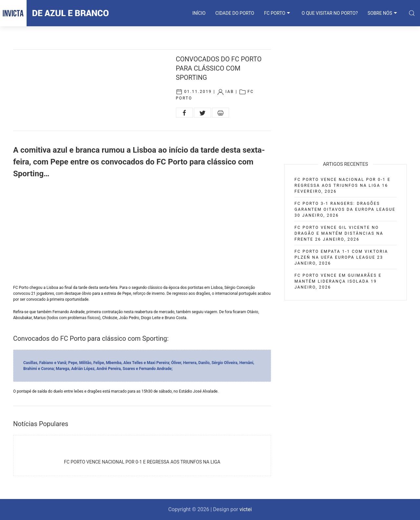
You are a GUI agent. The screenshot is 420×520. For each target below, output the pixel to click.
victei (246, 509)
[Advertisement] (142, 232)
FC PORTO (278, 13)
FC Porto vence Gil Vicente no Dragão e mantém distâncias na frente (339, 233)
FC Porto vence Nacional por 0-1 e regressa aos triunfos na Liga (142, 462)
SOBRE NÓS (383, 13)
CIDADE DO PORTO (235, 13)
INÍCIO (199, 13)
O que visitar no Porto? (330, 13)
